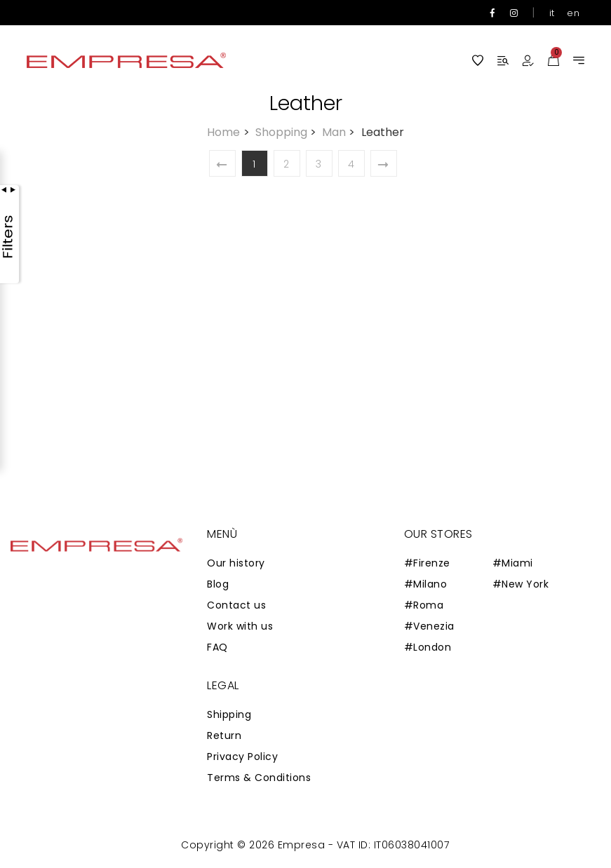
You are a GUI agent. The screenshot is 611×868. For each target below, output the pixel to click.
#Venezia (429, 626)
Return (224, 735)
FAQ (217, 647)
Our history (236, 563)
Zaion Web (175, 848)
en (573, 13)
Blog (218, 584)
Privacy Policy (242, 757)
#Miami (513, 563)
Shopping (287, 132)
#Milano (426, 584)
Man (340, 132)
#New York (521, 584)
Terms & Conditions (259, 778)
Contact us (236, 605)
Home (229, 132)
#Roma (424, 605)
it (552, 13)
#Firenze (427, 563)
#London (428, 647)
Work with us (240, 626)
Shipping (229, 714)
